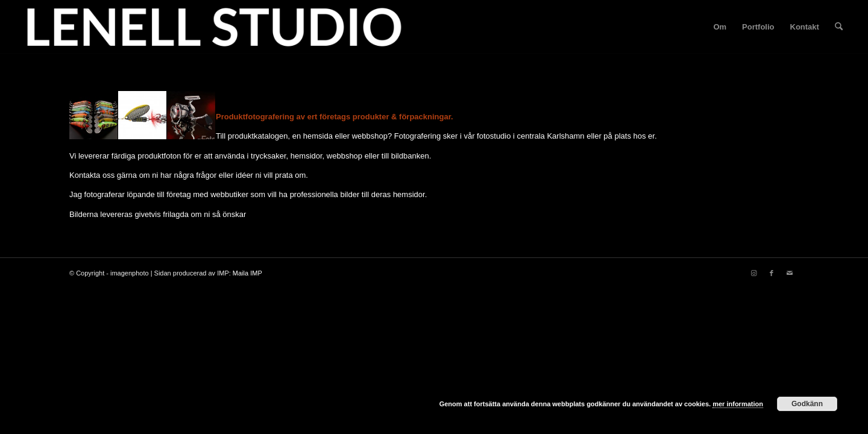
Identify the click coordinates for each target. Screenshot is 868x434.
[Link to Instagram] (753, 273)
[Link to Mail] (790, 273)
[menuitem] (720, 27)
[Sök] (839, 27)
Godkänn (807, 404)
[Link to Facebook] (772, 273)
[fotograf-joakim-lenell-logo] (214, 27)
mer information (738, 404)
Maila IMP (247, 273)
